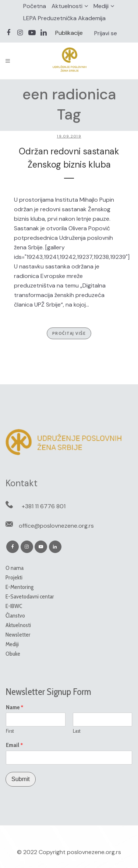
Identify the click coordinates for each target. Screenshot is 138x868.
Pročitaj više (69, 333)
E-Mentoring (20, 587)
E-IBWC (14, 606)
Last (77, 731)
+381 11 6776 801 (44, 506)
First (10, 731)
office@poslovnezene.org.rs (56, 526)
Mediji (101, 6)
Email (15, 745)
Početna (35, 6)
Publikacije (69, 33)
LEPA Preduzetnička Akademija (64, 18)
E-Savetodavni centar (30, 596)
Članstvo (15, 616)
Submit (21, 779)
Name (15, 707)
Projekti (14, 577)
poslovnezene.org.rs (94, 852)
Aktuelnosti (67, 6)
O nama (15, 568)
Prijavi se (106, 33)
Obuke (13, 654)
